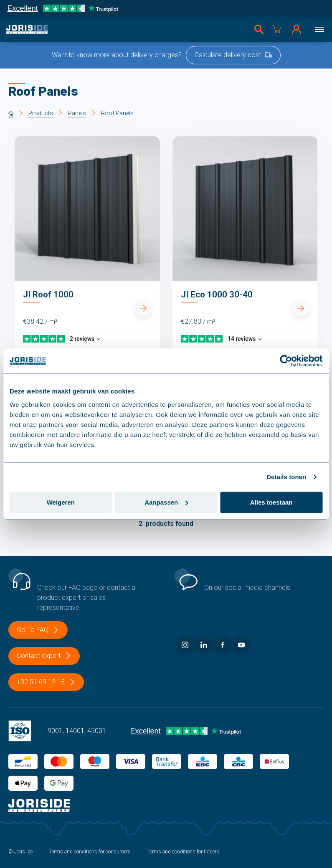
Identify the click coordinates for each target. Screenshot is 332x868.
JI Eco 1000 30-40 (217, 294)
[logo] (27, 29)
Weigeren (61, 502)
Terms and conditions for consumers (90, 852)
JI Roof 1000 (48, 294)
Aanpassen (166, 502)
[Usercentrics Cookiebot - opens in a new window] (286, 361)
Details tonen (286, 477)
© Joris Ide (20, 852)
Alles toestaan (271, 502)
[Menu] (319, 29)
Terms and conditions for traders (183, 852)
